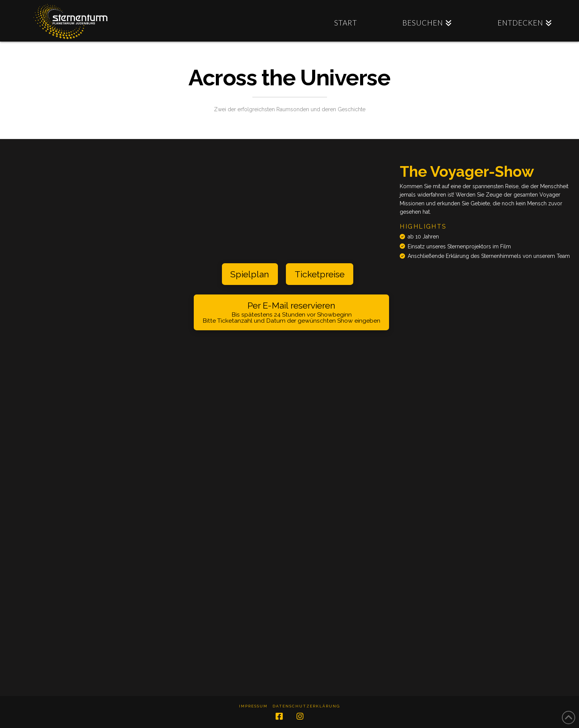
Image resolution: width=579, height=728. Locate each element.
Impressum (253, 706)
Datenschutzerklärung (306, 706)
